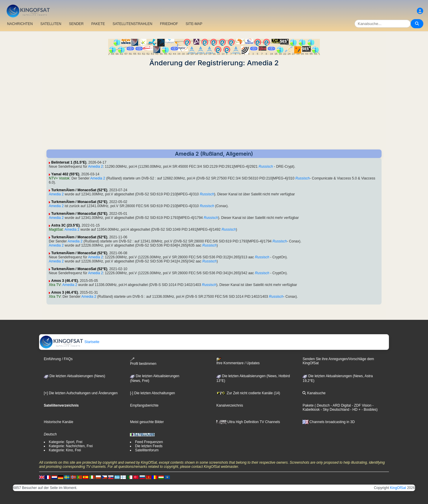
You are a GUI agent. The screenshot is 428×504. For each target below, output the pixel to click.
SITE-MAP (194, 24)
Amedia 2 (95, 167)
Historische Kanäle (58, 422)
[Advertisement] (214, 108)
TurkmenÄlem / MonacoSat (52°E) (79, 190)
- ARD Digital (340, 405)
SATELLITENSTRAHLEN (132, 24)
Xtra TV (55, 285)
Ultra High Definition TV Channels (248, 422)
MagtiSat (56, 229)
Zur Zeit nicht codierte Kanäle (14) (248, 393)
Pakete (308, 405)
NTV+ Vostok (59, 178)
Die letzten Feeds (149, 446)
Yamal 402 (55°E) (65, 174)
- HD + (355, 410)
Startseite (69, 342)
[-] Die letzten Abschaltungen (152, 393)
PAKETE (98, 24)
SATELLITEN (51, 24)
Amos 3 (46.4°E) (65, 281)
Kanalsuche (314, 393)
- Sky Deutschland (334, 410)
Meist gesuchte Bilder (147, 422)
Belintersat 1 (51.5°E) (69, 162)
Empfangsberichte (144, 405)
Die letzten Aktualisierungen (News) (75, 376)
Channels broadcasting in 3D (328, 422)
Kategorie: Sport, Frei (66, 442)
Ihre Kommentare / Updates (238, 361)
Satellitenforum (147, 450)
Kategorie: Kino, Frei (65, 450)
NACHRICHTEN (20, 24)
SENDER (76, 24)
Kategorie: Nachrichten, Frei (71, 446)
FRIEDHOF (169, 24)
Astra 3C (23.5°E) (65, 225)
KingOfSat (398, 488)
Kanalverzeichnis (230, 405)
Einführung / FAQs (58, 359)
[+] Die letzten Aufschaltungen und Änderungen (81, 393)
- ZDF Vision (361, 405)
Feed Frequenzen (149, 442)
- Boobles (369, 410)
